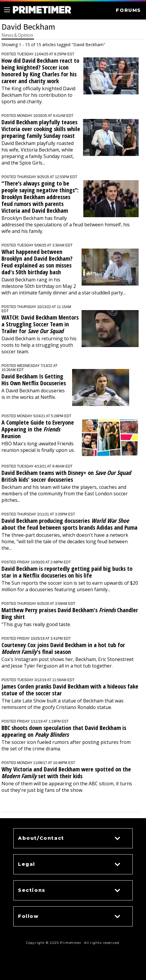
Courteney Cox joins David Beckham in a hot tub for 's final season (63, 648)
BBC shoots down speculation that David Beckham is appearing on (64, 731)
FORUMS (128, 10)
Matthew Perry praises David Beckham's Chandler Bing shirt (70, 613)
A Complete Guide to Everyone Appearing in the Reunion (38, 429)
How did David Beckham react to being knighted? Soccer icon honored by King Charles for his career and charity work (40, 71)
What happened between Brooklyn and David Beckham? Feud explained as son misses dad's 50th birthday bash (37, 262)
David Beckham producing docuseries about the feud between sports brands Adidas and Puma (69, 524)
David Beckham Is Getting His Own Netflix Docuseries (34, 380)
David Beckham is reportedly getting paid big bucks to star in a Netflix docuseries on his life (67, 572)
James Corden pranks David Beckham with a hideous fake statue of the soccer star (70, 690)
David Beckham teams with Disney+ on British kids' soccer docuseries (66, 476)
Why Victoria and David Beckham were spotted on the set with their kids (66, 773)
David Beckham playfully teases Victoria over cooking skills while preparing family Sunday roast (41, 129)
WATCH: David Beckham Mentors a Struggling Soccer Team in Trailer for (40, 324)
